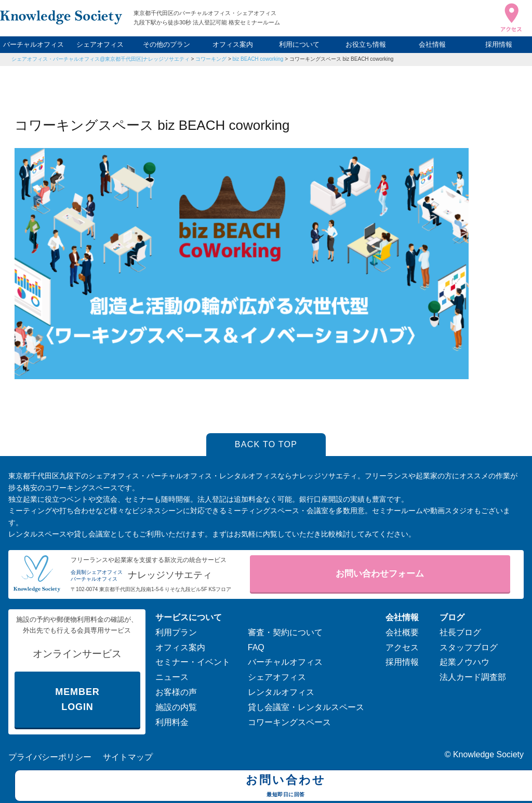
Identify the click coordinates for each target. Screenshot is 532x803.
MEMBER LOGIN (77, 699)
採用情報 (499, 44)
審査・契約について (285, 632)
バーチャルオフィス (34, 44)
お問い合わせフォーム (380, 574)
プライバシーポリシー (50, 757)
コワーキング (211, 59)
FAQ (256, 647)
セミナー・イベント (193, 662)
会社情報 (432, 44)
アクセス (402, 647)
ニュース (172, 677)
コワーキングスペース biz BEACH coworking (342, 59)
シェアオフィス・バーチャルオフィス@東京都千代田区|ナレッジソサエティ (101, 59)
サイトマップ (128, 757)
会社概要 (402, 632)
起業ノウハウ (464, 662)
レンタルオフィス (281, 692)
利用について (299, 44)
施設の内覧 (176, 707)
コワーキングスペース (289, 722)
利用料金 (172, 722)
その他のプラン (167, 44)
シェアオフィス (100, 44)
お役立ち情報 (366, 44)
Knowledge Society (488, 754)
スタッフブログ (469, 647)
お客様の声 (176, 692)
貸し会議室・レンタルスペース (306, 707)
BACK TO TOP (266, 444)
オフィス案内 (233, 44)
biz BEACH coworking (258, 59)
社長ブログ (460, 632)
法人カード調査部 (473, 677)
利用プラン (176, 632)
